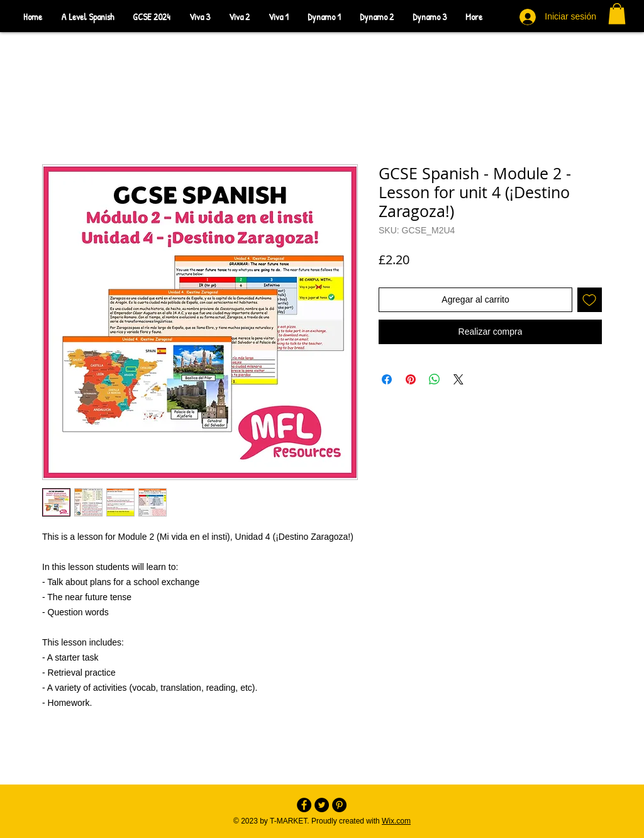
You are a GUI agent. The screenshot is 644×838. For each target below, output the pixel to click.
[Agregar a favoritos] (590, 300)
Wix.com (396, 821)
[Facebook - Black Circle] (304, 805)
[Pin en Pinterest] (411, 379)
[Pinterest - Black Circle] (339, 805)
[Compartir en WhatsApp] (435, 379)
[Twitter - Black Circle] (322, 805)
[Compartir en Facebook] (387, 379)
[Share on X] (458, 379)
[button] (617, 14)
